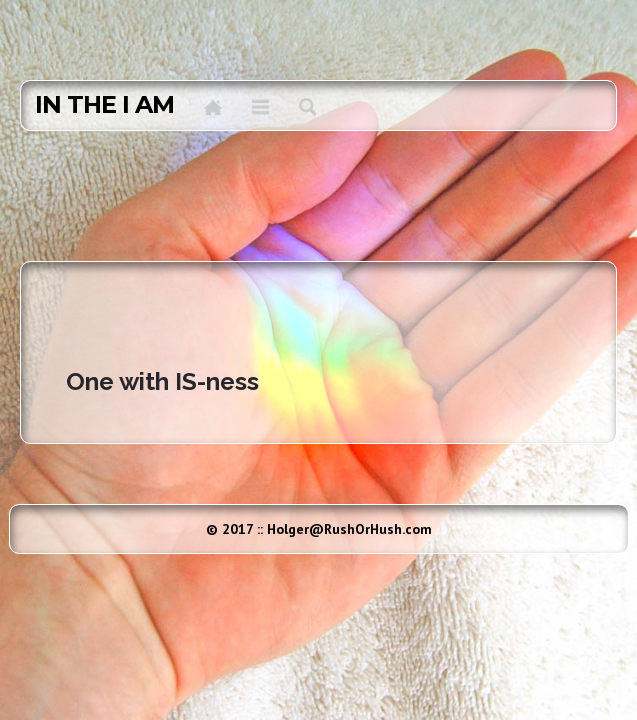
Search (307, 107)
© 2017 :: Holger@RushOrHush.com (319, 529)
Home (213, 107)
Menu (260, 107)
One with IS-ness (162, 381)
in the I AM (104, 105)
